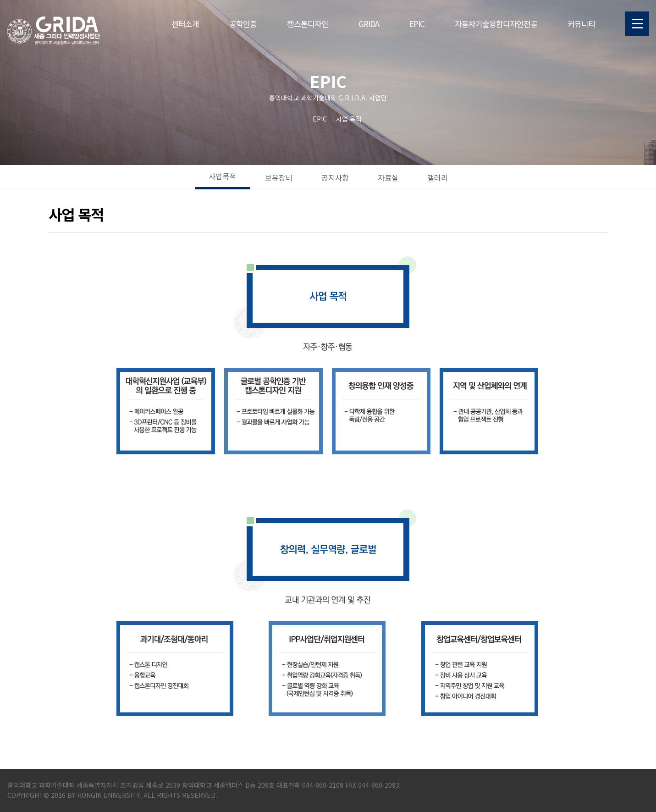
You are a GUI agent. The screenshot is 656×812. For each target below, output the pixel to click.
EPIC (417, 24)
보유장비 (279, 177)
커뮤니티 (581, 24)
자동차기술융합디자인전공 (496, 24)
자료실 (388, 177)
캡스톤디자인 (308, 24)
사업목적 (222, 176)
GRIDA (369, 24)
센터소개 (185, 24)
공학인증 (243, 24)
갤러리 (438, 177)
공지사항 (335, 177)
